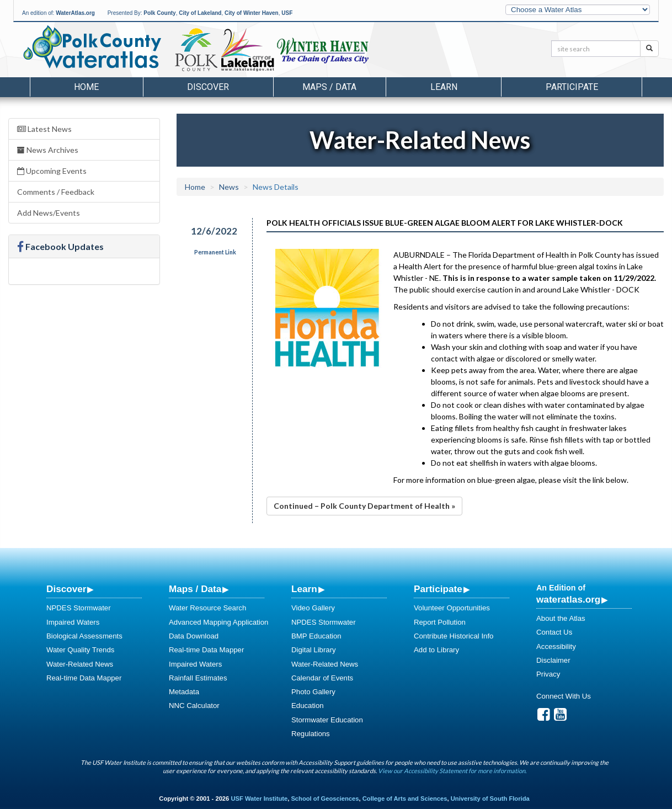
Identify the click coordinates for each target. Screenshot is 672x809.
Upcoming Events (52, 171)
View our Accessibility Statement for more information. (452, 771)
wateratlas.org (568, 599)
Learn (304, 589)
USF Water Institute (259, 799)
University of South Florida (490, 799)
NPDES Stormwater (79, 608)
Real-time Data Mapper (84, 678)
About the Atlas (561, 618)
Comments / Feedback (56, 192)
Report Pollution (440, 622)
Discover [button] (208, 87)
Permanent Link (215, 252)
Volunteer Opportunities (452, 608)
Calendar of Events (322, 678)
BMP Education (316, 636)
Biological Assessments (84, 636)
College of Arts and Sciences (405, 799)
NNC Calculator (194, 706)
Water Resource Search (207, 608)
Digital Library (314, 650)
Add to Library (436, 650)
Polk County (159, 13)
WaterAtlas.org (75, 13)
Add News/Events (49, 213)
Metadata (184, 692)
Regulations (311, 734)
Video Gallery (313, 608)
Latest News (44, 129)
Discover (66, 589)
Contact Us (554, 632)
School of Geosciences (325, 799)
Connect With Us (564, 696)
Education (308, 706)
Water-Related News (80, 664)
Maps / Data (195, 589)
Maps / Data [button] (329, 87)
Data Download (194, 636)
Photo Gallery (313, 692)
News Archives (48, 150)
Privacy (548, 674)
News (229, 187)
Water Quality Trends (80, 650)
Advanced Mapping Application (218, 622)
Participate (438, 589)
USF (287, 13)
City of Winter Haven (252, 13)
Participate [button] (572, 87)
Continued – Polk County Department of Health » (364, 506)
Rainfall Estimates (198, 678)
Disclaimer (553, 660)
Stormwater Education (327, 720)
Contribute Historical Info (454, 636)
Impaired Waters (73, 622)
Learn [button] (444, 87)
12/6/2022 (214, 231)
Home (86, 87)
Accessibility (556, 646)
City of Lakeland (200, 13)
